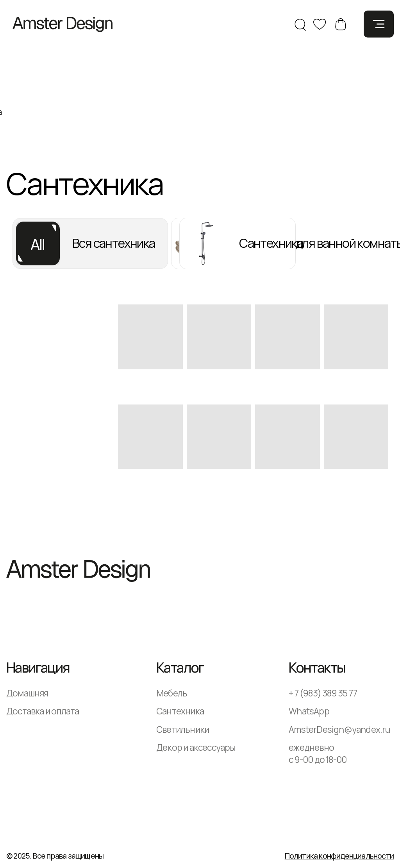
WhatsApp (309, 711)
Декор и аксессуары (196, 747)
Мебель (172, 693)
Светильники (183, 729)
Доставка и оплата (43, 711)
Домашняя (27, 693)
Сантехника (180, 711)
